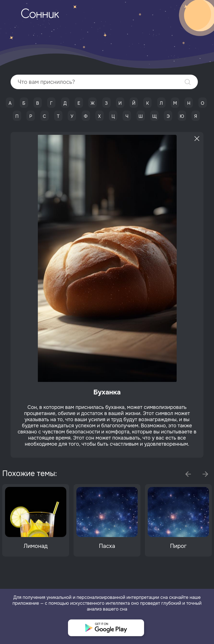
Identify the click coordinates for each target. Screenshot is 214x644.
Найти (188, 82)
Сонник (40, 15)
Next (205, 474)
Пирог (178, 546)
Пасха (107, 546)
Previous (188, 474)
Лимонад (36, 546)
